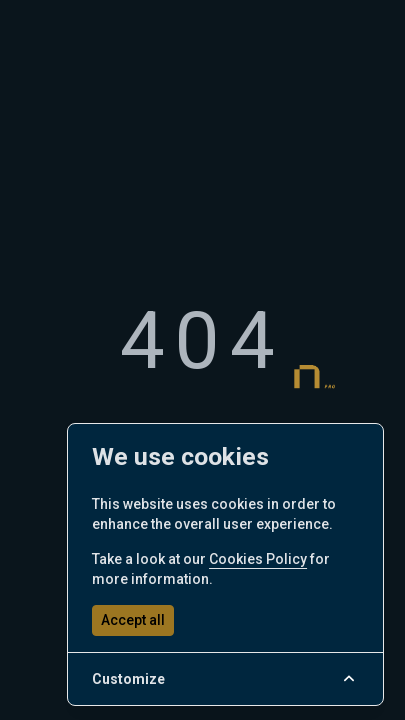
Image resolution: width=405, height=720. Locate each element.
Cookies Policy (258, 559)
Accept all (133, 620)
